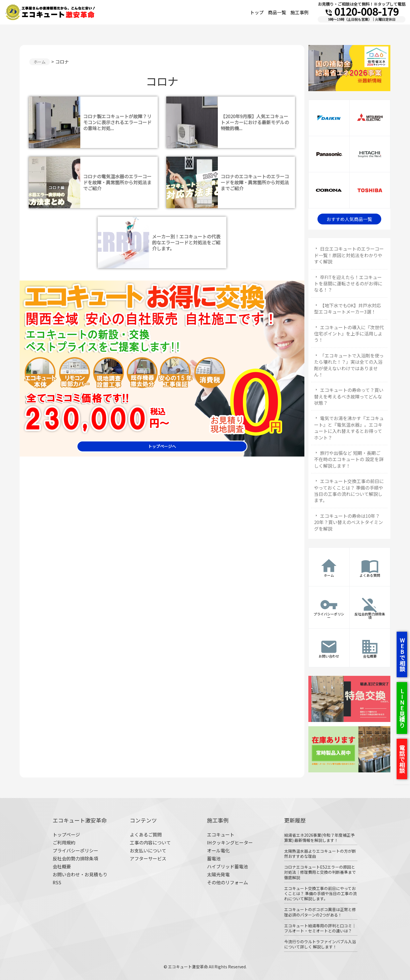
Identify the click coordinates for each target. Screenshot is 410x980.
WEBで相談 (402, 654)
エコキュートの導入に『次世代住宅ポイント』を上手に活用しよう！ (349, 334)
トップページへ (162, 446)
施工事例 (300, 12)
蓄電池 (214, 858)
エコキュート (221, 834)
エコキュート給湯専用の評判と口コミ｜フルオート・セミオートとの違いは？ (320, 928)
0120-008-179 (362, 11)
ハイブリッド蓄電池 (227, 866)
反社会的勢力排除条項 (75, 858)
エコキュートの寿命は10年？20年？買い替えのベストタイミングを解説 (348, 522)
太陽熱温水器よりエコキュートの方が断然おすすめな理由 (320, 854)
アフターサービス (148, 858)
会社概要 (62, 866)
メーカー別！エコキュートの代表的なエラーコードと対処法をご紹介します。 (186, 242)
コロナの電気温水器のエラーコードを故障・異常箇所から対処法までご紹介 (117, 182)
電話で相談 (402, 759)
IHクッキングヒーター (230, 842)
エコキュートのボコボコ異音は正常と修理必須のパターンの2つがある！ (320, 912)
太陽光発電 (218, 874)
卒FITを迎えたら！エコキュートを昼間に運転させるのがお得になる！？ (348, 284)
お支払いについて (148, 850)
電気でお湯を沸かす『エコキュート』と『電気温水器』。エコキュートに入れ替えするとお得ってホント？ (349, 428)
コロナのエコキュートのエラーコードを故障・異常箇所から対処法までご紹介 (255, 182)
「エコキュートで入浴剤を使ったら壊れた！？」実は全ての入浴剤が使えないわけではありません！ (349, 365)
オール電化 (218, 850)
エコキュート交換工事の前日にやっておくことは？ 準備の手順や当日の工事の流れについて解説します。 (349, 491)
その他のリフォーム (227, 882)
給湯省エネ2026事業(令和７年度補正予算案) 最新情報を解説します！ (319, 838)
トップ (257, 12)
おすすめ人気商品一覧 (349, 219)
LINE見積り (402, 708)
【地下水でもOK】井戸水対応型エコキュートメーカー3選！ (348, 308)
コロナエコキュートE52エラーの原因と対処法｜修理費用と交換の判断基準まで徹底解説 (320, 872)
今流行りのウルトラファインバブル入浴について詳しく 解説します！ (320, 944)
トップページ (66, 834)
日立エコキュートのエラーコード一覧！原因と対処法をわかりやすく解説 (349, 255)
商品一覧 (277, 12)
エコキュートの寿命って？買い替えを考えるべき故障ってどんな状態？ (349, 396)
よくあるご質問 (146, 834)
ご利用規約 (64, 842)
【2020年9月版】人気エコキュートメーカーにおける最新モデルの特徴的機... (255, 122)
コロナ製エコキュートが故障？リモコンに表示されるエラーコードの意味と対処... (117, 122)
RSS (57, 882)
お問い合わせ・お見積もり (80, 874)
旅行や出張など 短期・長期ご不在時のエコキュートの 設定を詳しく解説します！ (349, 459)
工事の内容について (150, 842)
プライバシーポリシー (75, 850)
